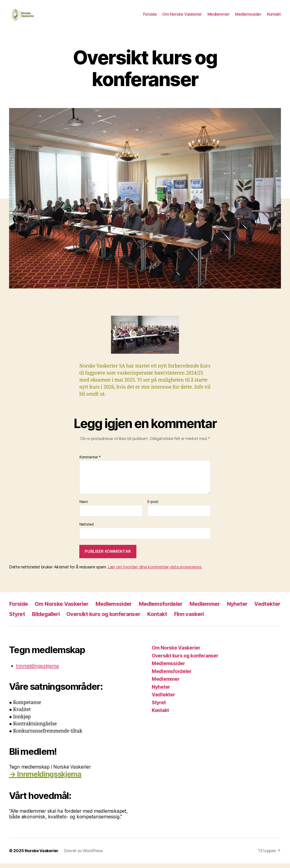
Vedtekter (267, 608)
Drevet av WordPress (83, 855)
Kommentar (90, 462)
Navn (84, 506)
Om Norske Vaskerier (182, 16)
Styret (17, 619)
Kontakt (274, 16)
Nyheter (237, 608)
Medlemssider (248, 16)
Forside (150, 16)
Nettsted (87, 529)
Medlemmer (219, 16)
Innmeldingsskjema (37, 670)
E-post (153, 506)
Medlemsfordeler (161, 608)
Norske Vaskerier (42, 855)
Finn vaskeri (189, 619)
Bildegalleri (46, 619)
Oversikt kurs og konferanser (103, 619)
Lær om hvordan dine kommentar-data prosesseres (155, 571)
